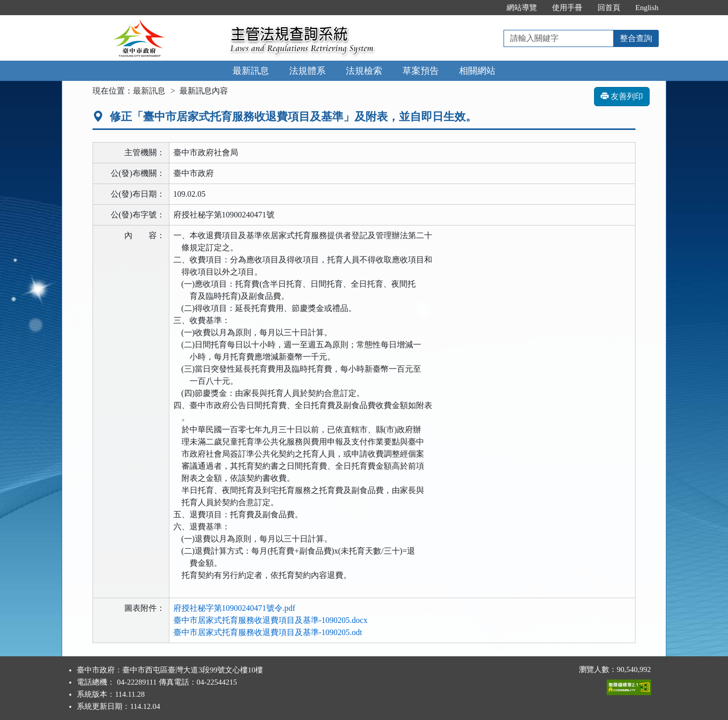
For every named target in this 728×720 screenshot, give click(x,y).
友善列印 (622, 96)
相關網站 (477, 71)
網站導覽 (522, 8)
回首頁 (609, 8)
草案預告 (421, 71)
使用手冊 (567, 8)
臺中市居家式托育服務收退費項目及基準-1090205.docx (270, 620)
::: (488, 8)
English (647, 8)
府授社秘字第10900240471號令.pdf (234, 608)
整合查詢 (636, 38)
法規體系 (307, 71)
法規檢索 (364, 71)
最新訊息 (251, 71)
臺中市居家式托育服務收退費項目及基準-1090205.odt (268, 632)
